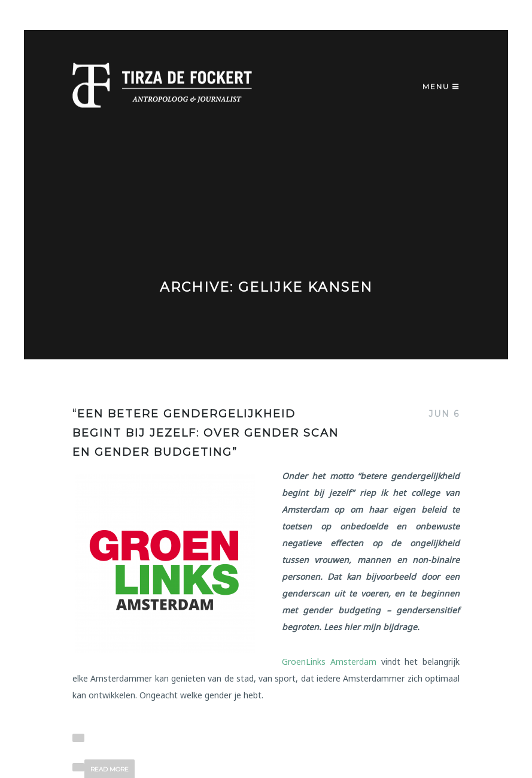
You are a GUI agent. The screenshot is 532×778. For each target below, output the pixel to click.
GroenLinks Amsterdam (329, 662)
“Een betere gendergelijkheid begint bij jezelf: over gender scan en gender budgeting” (206, 433)
